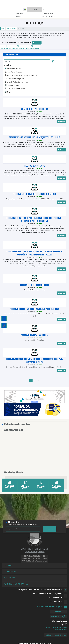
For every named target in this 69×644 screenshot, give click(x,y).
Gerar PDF (37, 43)
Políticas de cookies (61, 630)
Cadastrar (50, 529)
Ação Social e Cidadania (14, 69)
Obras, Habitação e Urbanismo (16, 89)
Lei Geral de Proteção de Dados (56, 635)
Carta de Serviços (11, 29)
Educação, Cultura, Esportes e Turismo (18, 82)
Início (3, 29)
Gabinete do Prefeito (13, 85)
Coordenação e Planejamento (15, 79)
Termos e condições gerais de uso (56, 627)
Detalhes (61, 122)
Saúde (9, 92)
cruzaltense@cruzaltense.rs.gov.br (49, 607)
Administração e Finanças (14, 72)
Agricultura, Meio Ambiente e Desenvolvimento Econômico (24, 75)
